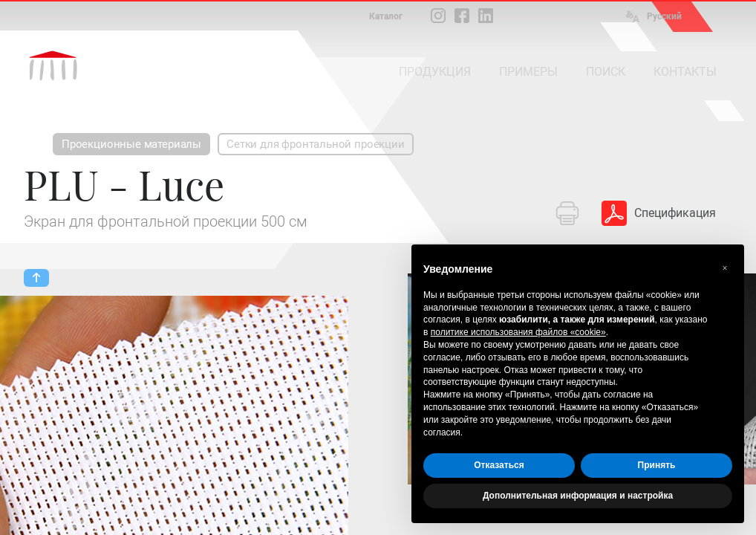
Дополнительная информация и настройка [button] (578, 496)
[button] (725, 268)
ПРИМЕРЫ (528, 72)
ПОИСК (606, 72)
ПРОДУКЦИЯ (435, 72)
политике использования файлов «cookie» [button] (518, 332)
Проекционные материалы (131, 144)
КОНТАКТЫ (685, 72)
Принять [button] (657, 465)
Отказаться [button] (499, 465)
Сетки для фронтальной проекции (316, 144)
